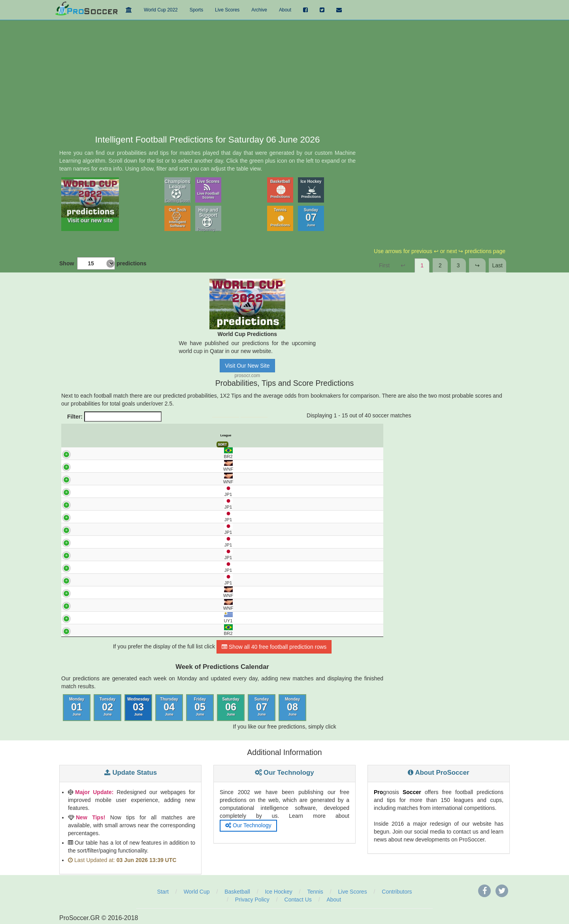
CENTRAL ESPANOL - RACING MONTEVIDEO (136, 618)
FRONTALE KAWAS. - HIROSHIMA (136, 580)
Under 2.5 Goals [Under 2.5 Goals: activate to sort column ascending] (339, 436)
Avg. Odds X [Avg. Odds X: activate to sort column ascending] (271, 436)
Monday (77, 707)
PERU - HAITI (136, 479)
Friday (200, 707)
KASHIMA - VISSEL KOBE (136, 504)
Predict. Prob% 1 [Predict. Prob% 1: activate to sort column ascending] (188, 436)
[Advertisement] (284, 76)
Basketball (280, 189)
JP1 (70, 491)
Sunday (311, 217)
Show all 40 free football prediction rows (274, 647)
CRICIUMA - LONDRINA (136, 631)
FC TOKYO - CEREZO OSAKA (136, 491)
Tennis (280, 217)
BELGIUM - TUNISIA (136, 605)
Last (497, 265)
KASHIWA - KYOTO (136, 567)
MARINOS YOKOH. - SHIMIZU (136, 554)
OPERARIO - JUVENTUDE (136, 453)
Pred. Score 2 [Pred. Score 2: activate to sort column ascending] (322, 436)
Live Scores (208, 189)
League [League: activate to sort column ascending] (74, 435)
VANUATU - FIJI (136, 592)
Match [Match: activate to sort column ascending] (136, 435)
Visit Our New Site (247, 366)
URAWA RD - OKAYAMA (136, 542)
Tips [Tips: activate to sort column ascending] (238, 435)
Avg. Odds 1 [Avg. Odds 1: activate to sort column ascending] (254, 436)
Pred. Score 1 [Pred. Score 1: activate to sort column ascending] (304, 436)
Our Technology (248, 826)
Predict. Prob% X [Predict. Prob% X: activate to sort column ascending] (205, 436)
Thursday (169, 707)
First (384, 265)
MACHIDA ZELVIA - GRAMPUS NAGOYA (136, 516)
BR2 (70, 453)
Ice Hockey (311, 189)
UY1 (70, 617)
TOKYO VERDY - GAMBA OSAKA (136, 529)
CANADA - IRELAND (136, 466)
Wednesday (138, 707)
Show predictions (103, 263)
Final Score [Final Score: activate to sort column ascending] (375, 436)
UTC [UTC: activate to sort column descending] (86, 435)
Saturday (231, 707)
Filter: (114, 417)
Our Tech (177, 218)
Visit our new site (90, 201)
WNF (70, 466)
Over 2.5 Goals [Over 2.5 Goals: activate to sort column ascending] (357, 436)
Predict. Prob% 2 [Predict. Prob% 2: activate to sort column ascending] (222, 436)
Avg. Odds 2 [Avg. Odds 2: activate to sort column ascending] (287, 436)
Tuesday (107, 707)
